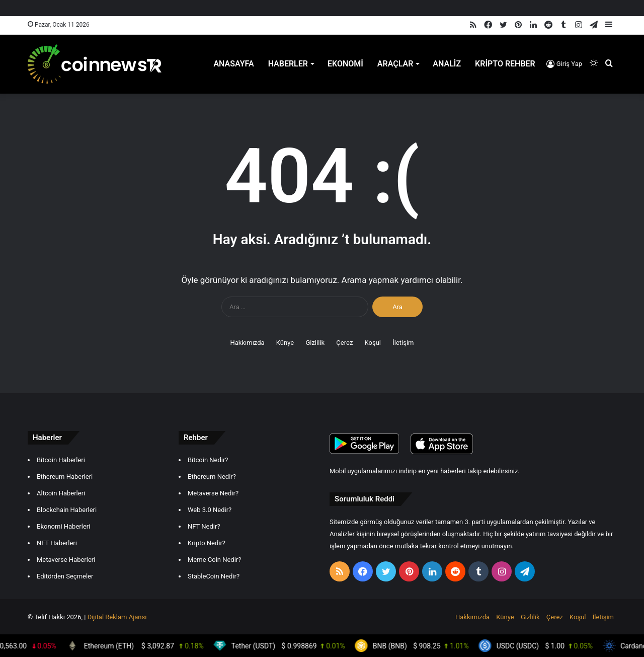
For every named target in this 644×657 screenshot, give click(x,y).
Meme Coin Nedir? (214, 560)
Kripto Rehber (505, 64)
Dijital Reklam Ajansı (117, 617)
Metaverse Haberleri (66, 560)
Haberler (288, 64)
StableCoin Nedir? (214, 576)
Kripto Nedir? (207, 543)
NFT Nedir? (204, 526)
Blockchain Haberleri (67, 510)
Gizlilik (315, 343)
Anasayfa (233, 64)
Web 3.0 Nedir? (210, 510)
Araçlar (395, 64)
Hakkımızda (247, 343)
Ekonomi (345, 64)
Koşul (373, 343)
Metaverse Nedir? (213, 493)
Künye (285, 343)
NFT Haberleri (57, 543)
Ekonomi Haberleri (63, 526)
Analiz (447, 64)
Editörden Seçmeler (65, 576)
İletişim (403, 343)
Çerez (344, 343)
